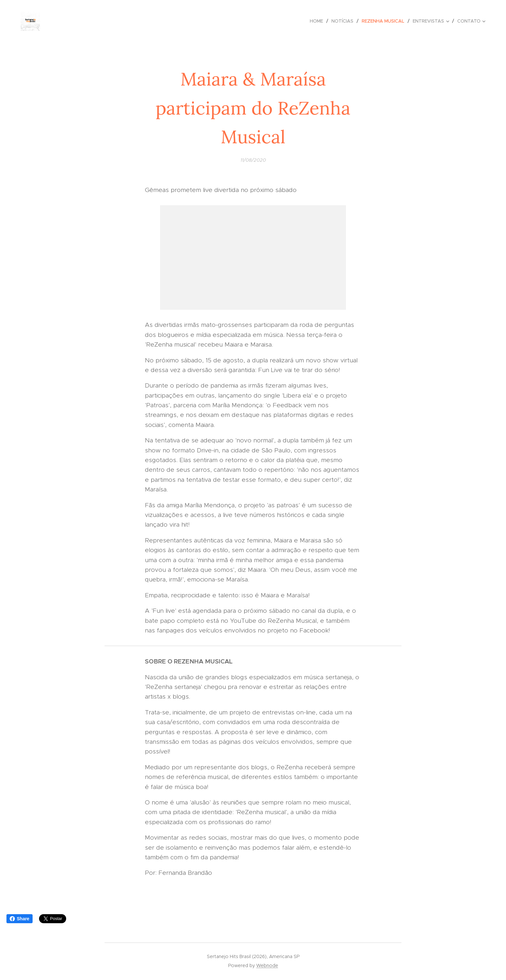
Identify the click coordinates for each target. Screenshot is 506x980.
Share (20, 919)
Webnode (267, 965)
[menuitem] (318, 21)
